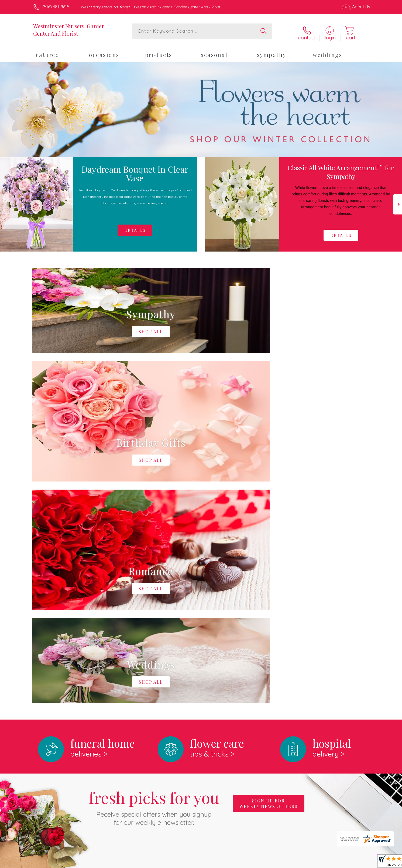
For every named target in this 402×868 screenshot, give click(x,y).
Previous (4, 201)
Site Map (356, 863)
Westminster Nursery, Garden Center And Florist (69, 30)
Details (341, 232)
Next (398, 201)
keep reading (238, 669)
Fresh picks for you (154, 582)
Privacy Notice (284, 863)
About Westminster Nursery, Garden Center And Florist (95, 658)
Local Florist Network (322, 863)
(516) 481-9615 (56, 7)
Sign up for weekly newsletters (269, 579)
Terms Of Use (252, 863)
